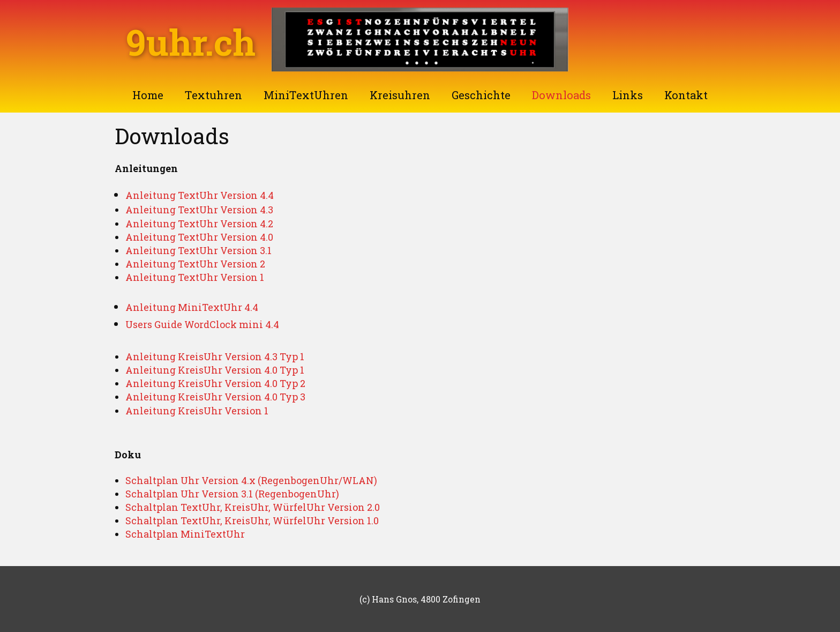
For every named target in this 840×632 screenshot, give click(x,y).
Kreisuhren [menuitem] (400, 95)
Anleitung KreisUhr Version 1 (197, 411)
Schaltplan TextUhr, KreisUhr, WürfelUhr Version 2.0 (253, 507)
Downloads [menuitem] (561, 95)
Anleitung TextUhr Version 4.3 (199, 210)
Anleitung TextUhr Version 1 (195, 277)
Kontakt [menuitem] (686, 95)
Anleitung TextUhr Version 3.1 (198, 250)
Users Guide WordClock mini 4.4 (202, 324)
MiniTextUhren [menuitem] (306, 95)
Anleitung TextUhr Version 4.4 (200, 195)
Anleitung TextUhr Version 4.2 (199, 224)
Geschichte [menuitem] (481, 95)
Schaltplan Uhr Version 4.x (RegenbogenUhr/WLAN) (251, 480)
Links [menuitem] (628, 95)
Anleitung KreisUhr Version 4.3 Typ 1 (215, 356)
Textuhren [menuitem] (213, 95)
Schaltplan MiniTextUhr (185, 534)
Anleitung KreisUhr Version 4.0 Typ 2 (215, 383)
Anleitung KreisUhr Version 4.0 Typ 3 (215, 397)
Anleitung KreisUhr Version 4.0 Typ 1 (215, 370)
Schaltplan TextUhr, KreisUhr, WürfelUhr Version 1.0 (252, 521)
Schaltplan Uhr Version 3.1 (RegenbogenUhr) (232, 494)
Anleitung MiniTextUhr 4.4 (192, 307)
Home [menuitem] (148, 95)
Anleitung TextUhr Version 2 (195, 264)
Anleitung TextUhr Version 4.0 (199, 237)
